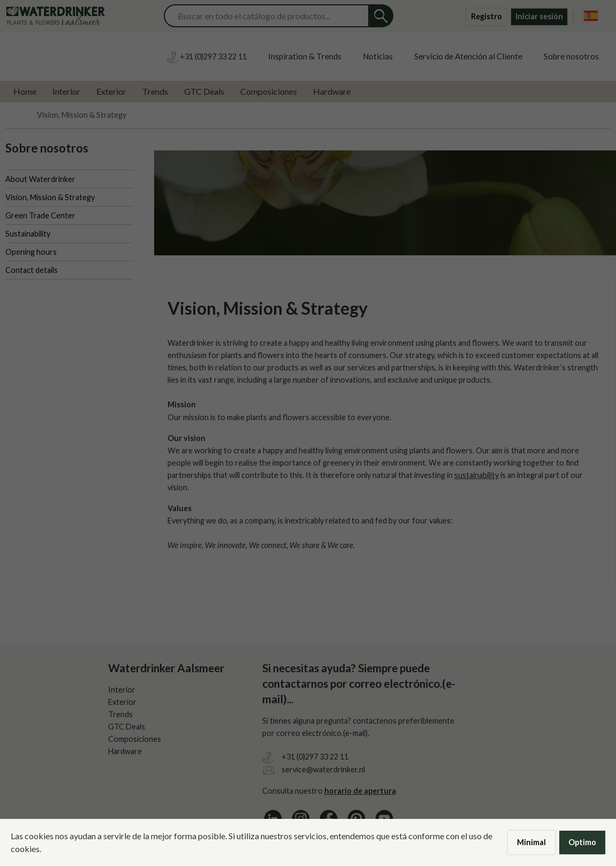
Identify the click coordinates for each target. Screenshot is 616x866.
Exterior (111, 91)
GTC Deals (204, 91)
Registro (486, 16)
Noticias (378, 56)
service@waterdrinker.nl (323, 769)
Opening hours (31, 252)
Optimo (582, 842)
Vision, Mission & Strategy (50, 197)
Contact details (32, 270)
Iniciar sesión (539, 16)
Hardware (332, 91)
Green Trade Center (40, 215)
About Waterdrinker (40, 179)
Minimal (531, 842)
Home (25, 91)
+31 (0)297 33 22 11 (315, 757)
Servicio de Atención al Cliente (468, 56)
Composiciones (269, 91)
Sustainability (28, 234)
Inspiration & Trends (305, 56)
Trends (155, 91)
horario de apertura (360, 791)
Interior (66, 91)
